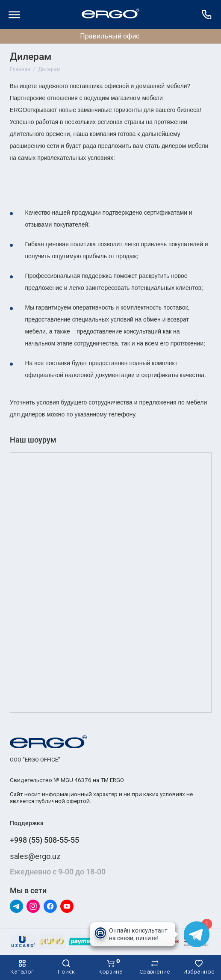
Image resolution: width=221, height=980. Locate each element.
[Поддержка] (207, 15)
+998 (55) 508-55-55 (44, 840)
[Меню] (15, 15)
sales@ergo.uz (35, 856)
